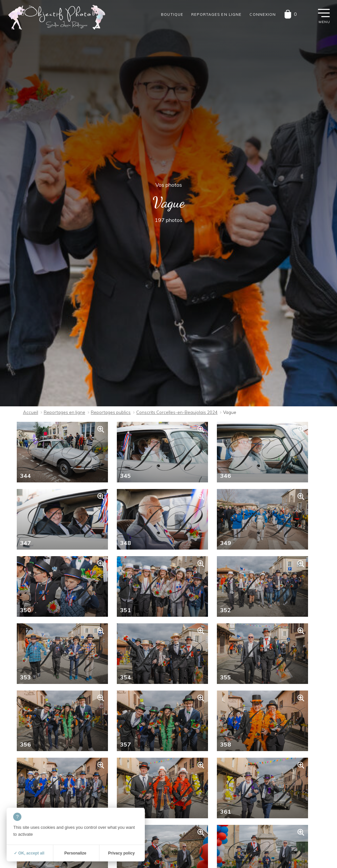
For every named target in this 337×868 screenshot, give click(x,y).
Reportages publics (111, 412)
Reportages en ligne (216, 14)
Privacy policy (122, 853)
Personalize (76, 853)
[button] (324, 13)
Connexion (263, 14)
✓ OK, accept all (29, 853)
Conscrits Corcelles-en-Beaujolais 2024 (177, 412)
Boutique (172, 14)
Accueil (31, 412)
